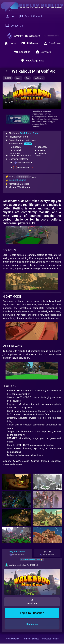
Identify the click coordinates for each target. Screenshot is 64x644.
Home (10, 43)
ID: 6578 (8, 78)
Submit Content (31, 16)
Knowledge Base (32, 61)
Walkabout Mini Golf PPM (23, 565)
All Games (30, 43)
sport (18, 78)
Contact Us (14, 26)
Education (22, 52)
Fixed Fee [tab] (47, 553)
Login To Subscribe (32, 613)
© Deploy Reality (50, 639)
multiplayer (39, 78)
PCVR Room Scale (29, 133)
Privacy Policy (13, 639)
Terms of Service (31, 639)
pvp (28, 78)
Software (43, 52)
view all (28, 144)
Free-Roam (52, 43)
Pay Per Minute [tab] (17, 553)
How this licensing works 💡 (32, 560)
